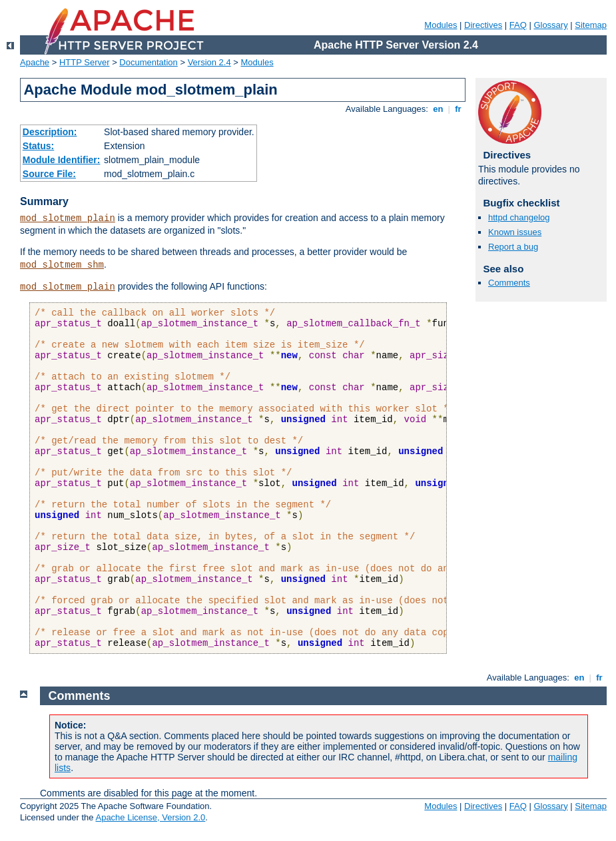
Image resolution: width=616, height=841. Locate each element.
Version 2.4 (209, 62)
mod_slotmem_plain (68, 218)
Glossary (550, 25)
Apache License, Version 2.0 (150, 817)
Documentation (148, 62)
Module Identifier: (62, 160)
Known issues (515, 232)
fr (459, 109)
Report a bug (513, 247)
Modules (441, 25)
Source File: (49, 174)
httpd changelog (519, 217)
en (438, 109)
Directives (483, 25)
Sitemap (591, 25)
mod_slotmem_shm (62, 265)
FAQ (518, 25)
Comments (509, 283)
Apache (35, 62)
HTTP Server (85, 62)
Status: (38, 146)
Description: (50, 132)
